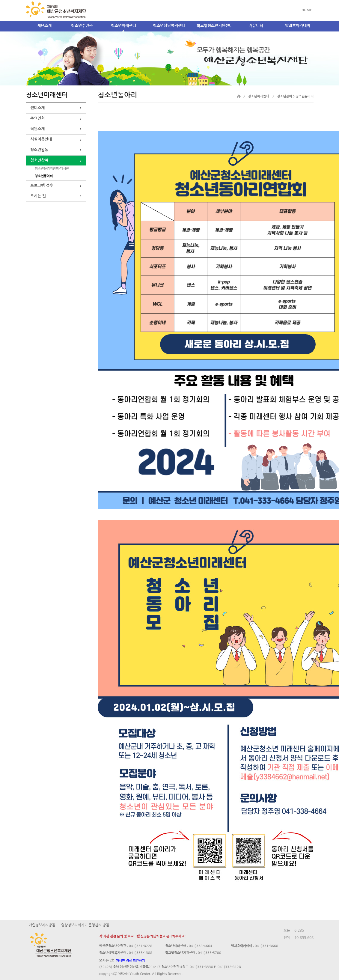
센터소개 (37, 108)
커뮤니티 (256, 26)
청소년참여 (39, 160)
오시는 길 (38, 196)
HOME (307, 10)
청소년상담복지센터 (169, 26)
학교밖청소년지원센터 (215, 26)
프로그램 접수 (42, 185)
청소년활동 (39, 150)
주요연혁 (37, 118)
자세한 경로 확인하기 (130, 961)
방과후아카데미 (298, 26)
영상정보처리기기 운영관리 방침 (85, 925)
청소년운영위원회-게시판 (52, 169)
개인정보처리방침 (42, 925)
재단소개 (44, 26)
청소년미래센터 (123, 26)
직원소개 (37, 129)
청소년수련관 (82, 26)
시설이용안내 (41, 139)
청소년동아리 (44, 176)
